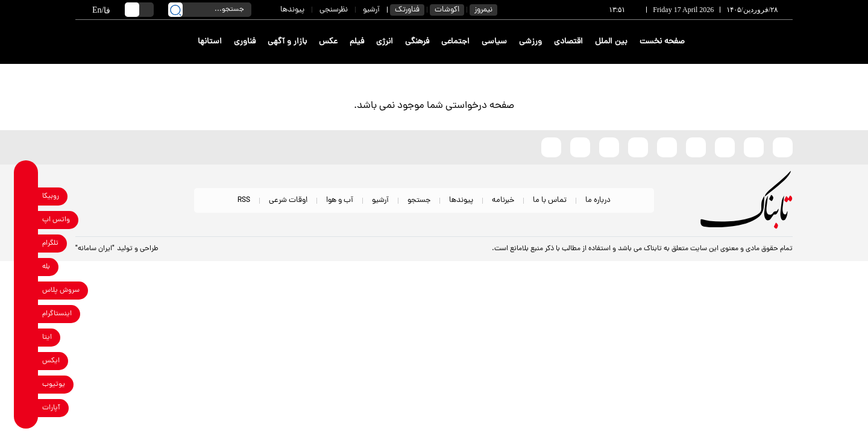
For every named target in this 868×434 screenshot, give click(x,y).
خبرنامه (503, 200)
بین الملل (611, 42)
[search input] (210, 10)
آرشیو (371, 10)
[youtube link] (26, 384)
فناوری (245, 42)
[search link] (175, 10)
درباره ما (598, 200)
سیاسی (494, 42)
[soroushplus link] (26, 290)
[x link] (26, 361)
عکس (328, 42)
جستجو (419, 200)
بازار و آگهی (287, 42)
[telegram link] (26, 243)
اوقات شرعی (288, 200)
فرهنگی (417, 42)
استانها (210, 42)
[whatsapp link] (26, 220)
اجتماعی (455, 42)
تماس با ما (550, 200)
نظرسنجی (334, 10)
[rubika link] (26, 196)
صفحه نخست (662, 42)
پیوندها (292, 10)
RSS (244, 200)
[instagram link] (26, 314)
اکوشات (447, 10)
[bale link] (26, 267)
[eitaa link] (26, 337)
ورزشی (530, 42)
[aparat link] (26, 408)
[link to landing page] (749, 42)
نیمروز (483, 10)
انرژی (385, 42)
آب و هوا (340, 200)
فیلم (357, 42)
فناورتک (407, 10)
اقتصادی (568, 42)
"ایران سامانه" (95, 249)
